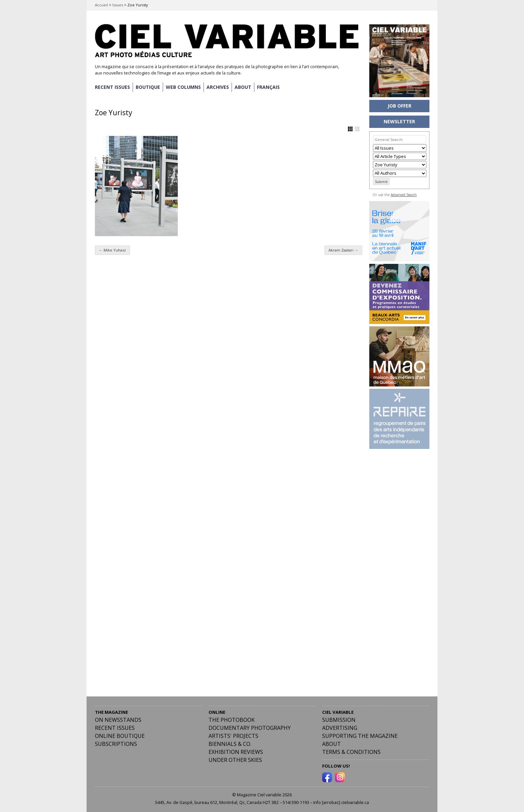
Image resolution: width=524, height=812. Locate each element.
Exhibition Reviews (236, 752)
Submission (339, 720)
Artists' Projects (233, 736)
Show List (357, 129)
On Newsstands (118, 720)
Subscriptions (116, 744)
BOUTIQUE (148, 87)
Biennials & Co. (230, 744)
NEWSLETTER (399, 121)
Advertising (340, 728)
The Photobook (232, 720)
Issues (118, 5)
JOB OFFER (400, 106)
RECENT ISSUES (112, 87)
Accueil (101, 5)
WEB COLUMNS (183, 87)
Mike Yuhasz (112, 250)
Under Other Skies (235, 760)
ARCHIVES (218, 87)
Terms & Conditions (351, 752)
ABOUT (243, 87)
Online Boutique (120, 736)
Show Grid (350, 129)
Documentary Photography (250, 728)
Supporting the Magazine (360, 736)
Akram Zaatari (343, 250)
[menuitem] (268, 87)
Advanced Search (404, 195)
